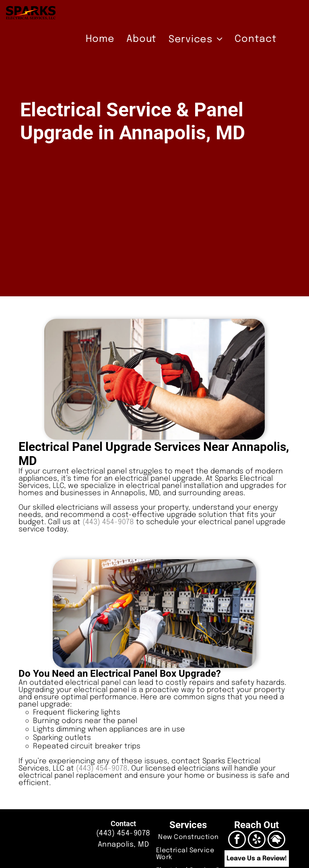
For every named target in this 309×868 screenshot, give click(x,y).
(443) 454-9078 (108, 522)
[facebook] (237, 840)
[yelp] (257, 840)
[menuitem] (100, 39)
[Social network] (276, 840)
